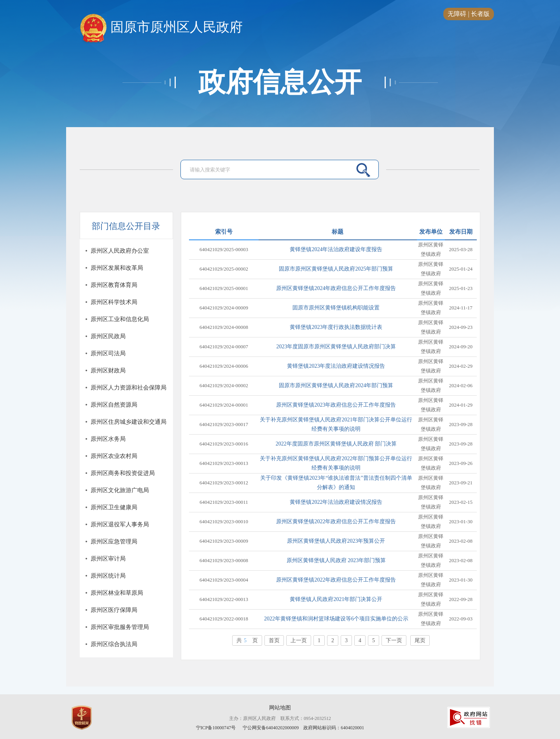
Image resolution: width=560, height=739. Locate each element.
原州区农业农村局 (114, 456)
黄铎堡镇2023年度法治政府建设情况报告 (336, 366)
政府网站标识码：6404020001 (334, 728)
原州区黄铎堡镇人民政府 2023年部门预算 (336, 560)
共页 (247, 640)
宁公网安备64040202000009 (271, 728)
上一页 (299, 640)
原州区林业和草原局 (117, 593)
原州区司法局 (108, 353)
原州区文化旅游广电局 (120, 490)
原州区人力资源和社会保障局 (129, 388)
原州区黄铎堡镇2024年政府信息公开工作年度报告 (336, 288)
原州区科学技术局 (114, 302)
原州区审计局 (108, 559)
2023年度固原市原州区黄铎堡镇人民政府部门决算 (336, 347)
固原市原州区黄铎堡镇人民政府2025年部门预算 (336, 269)
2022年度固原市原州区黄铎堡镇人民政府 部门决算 (336, 444)
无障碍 (457, 14)
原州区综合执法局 (114, 644)
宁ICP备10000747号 (217, 728)
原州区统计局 (108, 576)
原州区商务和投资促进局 (123, 473)
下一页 (394, 640)
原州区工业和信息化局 (120, 319)
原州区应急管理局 (114, 542)
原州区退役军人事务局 (120, 524)
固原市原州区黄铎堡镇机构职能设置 (336, 308)
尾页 (420, 640)
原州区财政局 (108, 370)
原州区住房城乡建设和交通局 (129, 422)
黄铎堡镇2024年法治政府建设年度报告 (336, 249)
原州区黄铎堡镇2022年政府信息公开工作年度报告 (336, 521)
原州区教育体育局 (114, 285)
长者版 (480, 14)
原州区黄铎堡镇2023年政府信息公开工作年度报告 (336, 405)
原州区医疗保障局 (114, 610)
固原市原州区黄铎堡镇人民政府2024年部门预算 (336, 385)
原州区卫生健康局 (114, 507)
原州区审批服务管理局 (120, 627)
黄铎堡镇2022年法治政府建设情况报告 (336, 502)
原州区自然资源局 (114, 405)
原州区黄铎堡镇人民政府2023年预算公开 (336, 541)
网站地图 (280, 708)
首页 (274, 640)
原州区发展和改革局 (117, 268)
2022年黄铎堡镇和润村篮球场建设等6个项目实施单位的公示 (336, 619)
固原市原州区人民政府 (161, 28)
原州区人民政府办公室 (120, 251)
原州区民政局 (108, 336)
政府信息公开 (280, 82)
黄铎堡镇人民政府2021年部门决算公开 (336, 599)
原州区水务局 (108, 439)
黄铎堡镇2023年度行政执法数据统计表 (336, 327)
